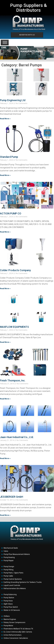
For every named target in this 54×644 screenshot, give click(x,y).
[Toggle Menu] (5, 42)
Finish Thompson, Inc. (13, 380)
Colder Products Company (15, 270)
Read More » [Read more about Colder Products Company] (5, 289)
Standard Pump (9, 157)
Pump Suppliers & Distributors (29, 8)
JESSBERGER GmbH (12, 497)
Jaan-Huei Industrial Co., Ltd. (17, 437)
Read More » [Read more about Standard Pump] (5, 175)
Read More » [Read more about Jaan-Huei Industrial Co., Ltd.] (5, 458)
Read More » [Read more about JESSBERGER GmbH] (5, 515)
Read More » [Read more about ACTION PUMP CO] (5, 232)
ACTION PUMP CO (11, 213)
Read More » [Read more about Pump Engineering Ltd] (5, 119)
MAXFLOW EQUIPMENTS (14, 327)
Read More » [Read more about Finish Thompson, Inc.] (5, 399)
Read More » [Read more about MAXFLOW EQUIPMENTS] (5, 342)
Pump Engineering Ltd (13, 100)
